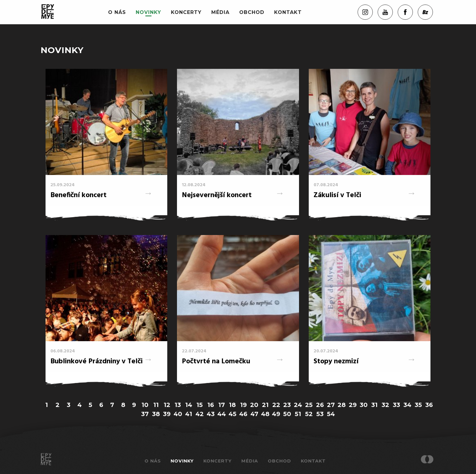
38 (156, 414)
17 (222, 405)
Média (220, 12)
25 (309, 405)
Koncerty (186, 12)
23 (287, 405)
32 (385, 405)
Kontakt (288, 12)
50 (287, 414)
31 (374, 405)
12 (167, 405)
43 (211, 414)
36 (429, 405)
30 (364, 405)
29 (353, 405)
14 (189, 405)
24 (298, 405)
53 (320, 414)
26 (320, 405)
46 (243, 414)
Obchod (252, 12)
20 (254, 405)
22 (276, 405)
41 (189, 414)
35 (418, 405)
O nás (117, 12)
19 (243, 405)
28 (342, 405)
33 (396, 405)
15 (200, 405)
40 (178, 414)
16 (211, 405)
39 (167, 414)
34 (407, 405)
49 (276, 414)
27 (331, 405)
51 (298, 414)
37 (145, 414)
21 (265, 405)
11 (156, 405)
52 (309, 414)
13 (178, 405)
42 (200, 414)
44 (222, 414)
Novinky (148, 12)
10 (145, 405)
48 (265, 414)
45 (233, 414)
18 (232, 405)
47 (254, 414)
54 (331, 414)
